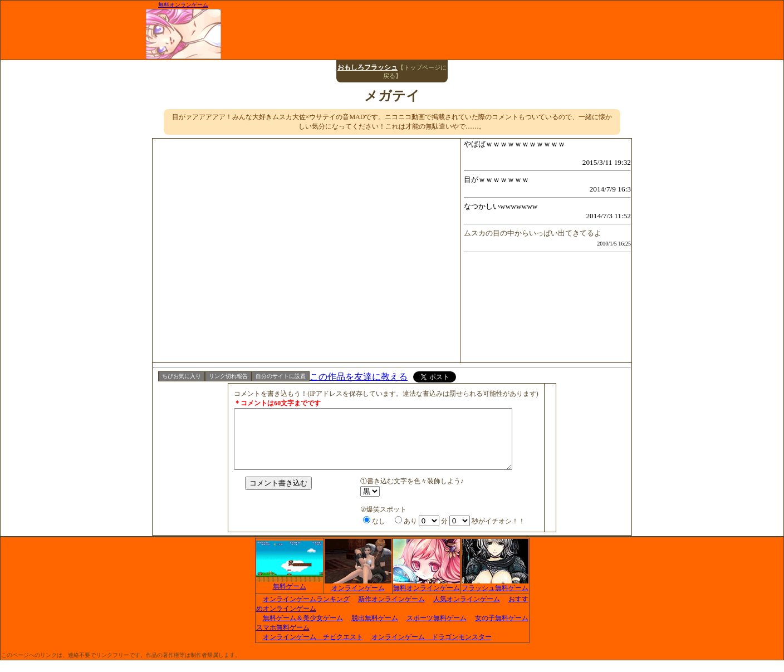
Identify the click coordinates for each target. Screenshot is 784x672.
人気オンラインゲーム (467, 611)
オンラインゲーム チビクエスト (313, 649)
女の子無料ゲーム (502, 630)
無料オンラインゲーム (427, 596)
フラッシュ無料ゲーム (495, 596)
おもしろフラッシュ (367, 67)
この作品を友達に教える (359, 377)
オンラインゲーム (358, 596)
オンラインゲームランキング (306, 611)
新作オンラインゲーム (391, 611)
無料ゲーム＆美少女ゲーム (303, 630)
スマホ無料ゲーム (283, 639)
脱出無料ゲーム (375, 630)
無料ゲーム (290, 595)
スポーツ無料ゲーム (437, 630)
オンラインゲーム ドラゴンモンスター (432, 649)
